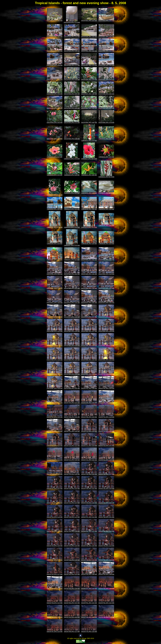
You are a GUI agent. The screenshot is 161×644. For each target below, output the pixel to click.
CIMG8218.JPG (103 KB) (106, 157)
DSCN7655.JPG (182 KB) (89, 122)
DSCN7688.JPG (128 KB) (55, 360)
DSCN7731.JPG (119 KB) (55, 503)
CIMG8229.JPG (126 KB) (106, 209)
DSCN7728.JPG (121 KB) (72, 489)
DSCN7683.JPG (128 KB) (106, 331)
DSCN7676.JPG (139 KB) (55, 317)
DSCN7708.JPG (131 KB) (72, 417)
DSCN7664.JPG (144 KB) (106, 274)
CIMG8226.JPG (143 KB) (89, 193)
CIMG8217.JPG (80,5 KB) (89, 159)
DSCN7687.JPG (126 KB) (106, 346)
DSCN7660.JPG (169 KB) (106, 260)
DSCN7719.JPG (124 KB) (55, 460)
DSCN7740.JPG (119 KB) (72, 531)
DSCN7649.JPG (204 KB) (55, 108)
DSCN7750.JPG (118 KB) (106, 560)
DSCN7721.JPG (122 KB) (89, 460)
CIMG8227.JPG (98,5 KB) (106, 193)
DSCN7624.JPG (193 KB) (55, 37)
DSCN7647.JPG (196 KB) (89, 94)
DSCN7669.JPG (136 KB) (89, 288)
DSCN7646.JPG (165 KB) (72, 94)
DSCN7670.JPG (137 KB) (106, 288)
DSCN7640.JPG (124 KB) (89, 80)
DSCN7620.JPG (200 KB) (55, 21)
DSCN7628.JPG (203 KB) (55, 51)
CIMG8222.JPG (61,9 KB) (106, 177)
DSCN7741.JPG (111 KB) (89, 531)
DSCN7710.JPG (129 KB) (106, 417)
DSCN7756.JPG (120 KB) (72, 589)
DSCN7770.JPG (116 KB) (89, 632)
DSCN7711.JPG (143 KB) (55, 431)
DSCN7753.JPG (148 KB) (89, 574)
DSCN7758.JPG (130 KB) (106, 589)
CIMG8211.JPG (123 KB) (89, 141)
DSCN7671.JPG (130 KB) (55, 303)
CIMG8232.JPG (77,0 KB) (55, 227)
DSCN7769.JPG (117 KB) (72, 632)
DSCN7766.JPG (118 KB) (106, 617)
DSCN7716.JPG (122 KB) (72, 446)
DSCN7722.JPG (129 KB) (106, 460)
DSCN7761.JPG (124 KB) (89, 603)
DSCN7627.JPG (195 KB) (106, 37)
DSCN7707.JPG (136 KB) (55, 417)
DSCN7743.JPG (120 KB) (55, 546)
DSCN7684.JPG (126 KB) (55, 346)
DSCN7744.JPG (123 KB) (72, 546)
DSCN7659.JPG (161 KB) (89, 260)
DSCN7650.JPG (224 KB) (72, 108)
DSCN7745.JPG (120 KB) (89, 546)
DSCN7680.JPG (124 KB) (55, 331)
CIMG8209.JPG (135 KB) (55, 209)
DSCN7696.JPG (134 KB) (106, 374)
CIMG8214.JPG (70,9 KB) (72, 159)
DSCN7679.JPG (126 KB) (106, 317)
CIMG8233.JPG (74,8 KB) (72, 227)
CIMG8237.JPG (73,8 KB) (72, 245)
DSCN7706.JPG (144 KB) (106, 403)
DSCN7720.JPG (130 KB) (72, 460)
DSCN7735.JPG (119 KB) (55, 517)
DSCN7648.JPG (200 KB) (106, 94)
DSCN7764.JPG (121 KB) (72, 617)
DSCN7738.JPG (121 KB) (106, 517)
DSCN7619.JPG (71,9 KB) (72, 22)
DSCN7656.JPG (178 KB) (106, 122)
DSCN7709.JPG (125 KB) (89, 417)
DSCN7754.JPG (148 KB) (106, 574)
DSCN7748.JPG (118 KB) (72, 560)
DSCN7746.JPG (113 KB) (106, 546)
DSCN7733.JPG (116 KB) (89, 503)
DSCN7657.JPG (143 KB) (55, 139)
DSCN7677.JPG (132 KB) (72, 317)
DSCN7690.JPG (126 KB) (89, 360)
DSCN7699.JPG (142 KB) (72, 388)
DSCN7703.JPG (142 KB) (55, 403)
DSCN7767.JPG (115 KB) (55, 632)
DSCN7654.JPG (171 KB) (72, 122)
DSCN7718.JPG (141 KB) (106, 446)
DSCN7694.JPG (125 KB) (72, 374)
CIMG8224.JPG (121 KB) (72, 193)
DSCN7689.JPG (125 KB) (72, 360)
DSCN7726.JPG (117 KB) (106, 474)
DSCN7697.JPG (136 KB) (55, 388)
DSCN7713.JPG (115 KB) (89, 431)
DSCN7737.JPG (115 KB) (89, 517)
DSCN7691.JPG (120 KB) (106, 360)
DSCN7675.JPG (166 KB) (106, 303)
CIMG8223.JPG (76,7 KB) (55, 195)
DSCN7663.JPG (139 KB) (89, 274)
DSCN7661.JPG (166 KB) (55, 274)
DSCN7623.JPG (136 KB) (106, 21)
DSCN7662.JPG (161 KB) (72, 274)
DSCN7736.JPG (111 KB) (72, 517)
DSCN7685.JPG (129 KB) (72, 346)
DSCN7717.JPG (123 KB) (89, 446)
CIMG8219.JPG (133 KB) (55, 175)
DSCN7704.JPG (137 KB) (72, 403)
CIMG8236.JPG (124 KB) (55, 244)
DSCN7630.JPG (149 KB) (72, 51)
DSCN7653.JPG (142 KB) (55, 122)
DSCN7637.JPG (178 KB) (89, 65)
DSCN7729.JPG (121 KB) (89, 489)
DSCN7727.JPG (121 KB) (55, 489)
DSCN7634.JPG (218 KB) (72, 80)
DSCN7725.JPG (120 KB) (89, 474)
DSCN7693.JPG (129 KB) (55, 374)
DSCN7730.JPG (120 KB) (106, 489)
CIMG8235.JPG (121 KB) (106, 225)
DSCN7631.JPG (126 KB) (89, 51)
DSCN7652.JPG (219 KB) (106, 108)
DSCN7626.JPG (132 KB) (89, 37)
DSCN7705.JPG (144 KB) (89, 403)
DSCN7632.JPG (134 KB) (106, 51)
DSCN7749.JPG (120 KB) (89, 560)
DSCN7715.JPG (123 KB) (55, 446)
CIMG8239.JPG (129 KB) (106, 244)
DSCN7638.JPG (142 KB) (106, 65)
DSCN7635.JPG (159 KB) (55, 65)
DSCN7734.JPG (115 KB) (106, 503)
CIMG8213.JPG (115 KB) (55, 157)
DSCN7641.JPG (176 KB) (106, 80)
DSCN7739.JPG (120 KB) (55, 531)
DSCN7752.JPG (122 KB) (72, 574)
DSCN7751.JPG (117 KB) (55, 574)
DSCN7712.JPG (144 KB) (72, 431)
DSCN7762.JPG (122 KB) (106, 603)
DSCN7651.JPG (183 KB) (89, 108)
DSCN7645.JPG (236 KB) (55, 94)
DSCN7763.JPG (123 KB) (55, 617)
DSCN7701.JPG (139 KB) (89, 388)
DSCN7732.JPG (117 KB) (72, 503)
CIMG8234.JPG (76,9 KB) (89, 227)
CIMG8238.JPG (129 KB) (89, 244)
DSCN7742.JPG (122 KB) (106, 531)
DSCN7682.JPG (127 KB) (89, 331)
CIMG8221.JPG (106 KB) (89, 175)
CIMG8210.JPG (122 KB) (72, 209)
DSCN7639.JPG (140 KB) (55, 80)
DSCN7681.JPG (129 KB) (72, 331)
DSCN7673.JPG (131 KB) (72, 303)
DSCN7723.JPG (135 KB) (55, 474)
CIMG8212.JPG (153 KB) (106, 139)
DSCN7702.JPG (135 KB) (106, 388)
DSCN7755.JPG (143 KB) (55, 589)
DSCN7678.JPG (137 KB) (89, 317)
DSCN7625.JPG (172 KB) (72, 37)
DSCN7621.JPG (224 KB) (89, 21)
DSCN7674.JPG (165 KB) (89, 303)
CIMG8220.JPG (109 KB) (72, 175)
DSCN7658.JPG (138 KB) (72, 139)
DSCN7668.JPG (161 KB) (72, 288)
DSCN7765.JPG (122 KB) (89, 617)
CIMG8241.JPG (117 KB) (72, 260)
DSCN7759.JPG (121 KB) (55, 603)
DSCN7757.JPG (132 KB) (89, 589)
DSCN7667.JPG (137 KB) (55, 288)
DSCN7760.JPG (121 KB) (72, 603)
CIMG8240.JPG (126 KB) (55, 260)
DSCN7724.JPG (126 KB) (72, 474)
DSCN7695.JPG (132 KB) (89, 374)
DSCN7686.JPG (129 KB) (89, 346)
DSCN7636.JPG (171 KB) (72, 65)
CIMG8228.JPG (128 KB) (89, 209)
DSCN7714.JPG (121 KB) (106, 431)
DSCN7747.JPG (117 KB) (55, 560)
